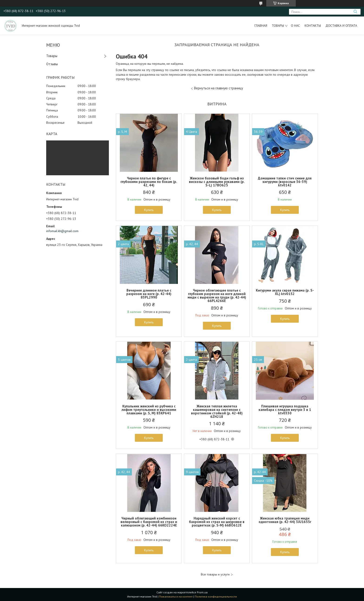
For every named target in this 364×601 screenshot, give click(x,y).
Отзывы (52, 64)
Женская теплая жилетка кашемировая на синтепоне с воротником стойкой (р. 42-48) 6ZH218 (217, 411)
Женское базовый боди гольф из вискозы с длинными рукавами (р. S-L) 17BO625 (217, 182)
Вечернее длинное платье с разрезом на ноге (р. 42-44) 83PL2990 (149, 294)
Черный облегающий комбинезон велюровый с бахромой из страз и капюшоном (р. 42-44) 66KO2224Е (149, 522)
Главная (261, 26)
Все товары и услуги (215, 574)
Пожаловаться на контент (176, 596)
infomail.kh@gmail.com (62, 231)
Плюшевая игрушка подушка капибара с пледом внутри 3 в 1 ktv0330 (285, 410)
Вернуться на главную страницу (219, 88)
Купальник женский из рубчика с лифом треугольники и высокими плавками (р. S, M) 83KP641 (149, 410)
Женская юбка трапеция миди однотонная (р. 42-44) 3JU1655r (285, 520)
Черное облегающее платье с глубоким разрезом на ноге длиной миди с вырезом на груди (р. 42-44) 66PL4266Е (217, 296)
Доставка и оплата (341, 26)
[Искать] (355, 12)
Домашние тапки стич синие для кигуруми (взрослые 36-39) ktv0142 (285, 182)
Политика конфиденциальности (216, 596)
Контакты (313, 26)
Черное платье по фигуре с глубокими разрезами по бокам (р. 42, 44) (149, 182)
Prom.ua (202, 592)
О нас (295, 26)
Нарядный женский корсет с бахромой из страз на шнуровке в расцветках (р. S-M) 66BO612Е (217, 522)
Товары (278, 26)
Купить (149, 210)
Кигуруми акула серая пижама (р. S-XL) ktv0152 (285, 292)
